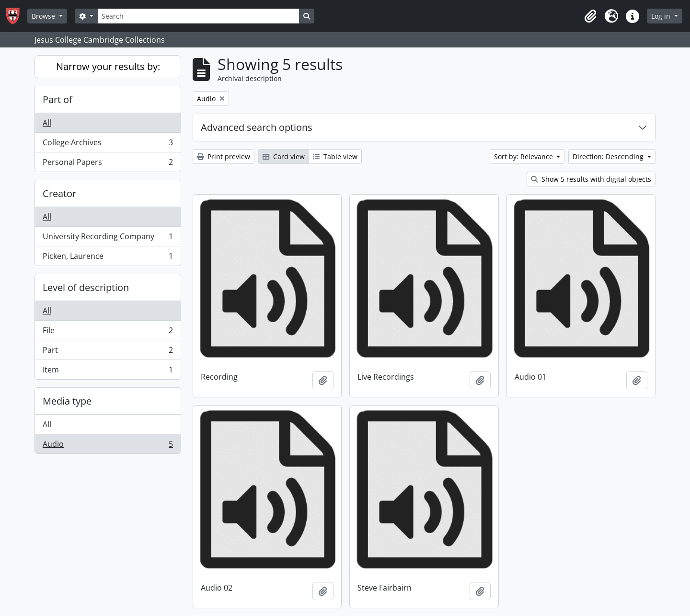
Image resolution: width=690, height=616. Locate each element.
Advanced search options (257, 127)
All (47, 123)
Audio (108, 446)
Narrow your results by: (108, 66)
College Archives (108, 145)
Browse (44, 16)
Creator (59, 193)
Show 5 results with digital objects (591, 179)
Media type (67, 401)
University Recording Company (108, 238)
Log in (662, 16)
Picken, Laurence (108, 258)
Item (108, 372)
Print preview (224, 157)
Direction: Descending (609, 157)
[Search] (198, 16)
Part (108, 352)
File (108, 332)
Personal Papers (108, 164)
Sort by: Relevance (524, 157)
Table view (335, 157)
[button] (590, 16)
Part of (57, 99)
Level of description (86, 287)
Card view (284, 157)
